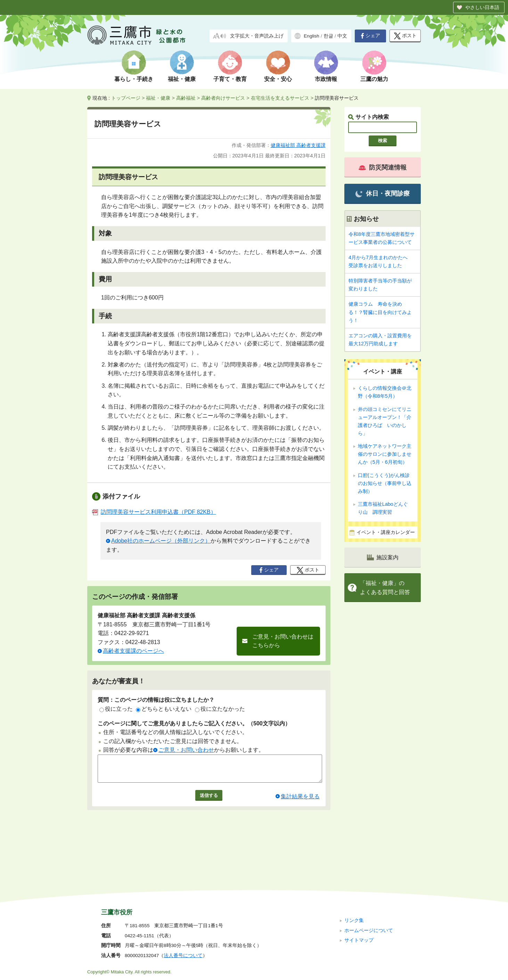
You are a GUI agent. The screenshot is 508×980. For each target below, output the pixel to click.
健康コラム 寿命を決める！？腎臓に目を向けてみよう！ (380, 312)
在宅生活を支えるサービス (280, 98)
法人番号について (183, 909)
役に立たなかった (220, 709)
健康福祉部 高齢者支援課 (298, 145)
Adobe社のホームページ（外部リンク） (161, 541)
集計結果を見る (300, 802)
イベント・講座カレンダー (386, 532)
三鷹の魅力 (374, 79)
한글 (328, 36)
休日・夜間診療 (382, 194)
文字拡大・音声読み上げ (257, 36)
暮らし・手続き (134, 79)
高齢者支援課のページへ (133, 651)
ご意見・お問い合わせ (186, 750)
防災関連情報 (383, 167)
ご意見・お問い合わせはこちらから (283, 641)
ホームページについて (369, 884)
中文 (342, 36)
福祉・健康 (182, 79)
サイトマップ (359, 894)
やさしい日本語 (482, 7)
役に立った (116, 709)
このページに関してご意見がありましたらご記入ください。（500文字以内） (194, 723)
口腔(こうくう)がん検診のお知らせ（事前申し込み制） (385, 483)
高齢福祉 (186, 98)
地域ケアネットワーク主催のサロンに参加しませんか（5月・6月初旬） (385, 454)
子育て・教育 (230, 79)
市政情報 (326, 79)
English (312, 36)
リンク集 (354, 874)
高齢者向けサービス (223, 98)
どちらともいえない (164, 709)
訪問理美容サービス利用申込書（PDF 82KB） (154, 512)
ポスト (405, 36)
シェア (370, 36)
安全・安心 (278, 79)
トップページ (126, 98)
